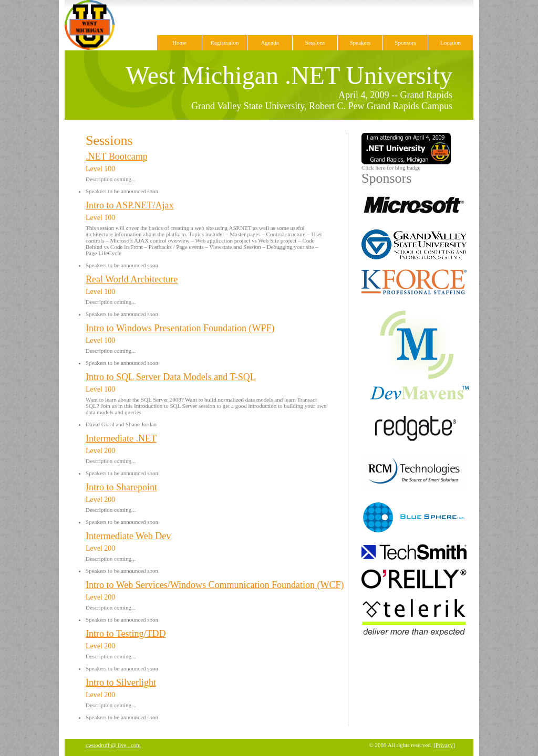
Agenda (270, 43)
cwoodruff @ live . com (113, 745)
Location (451, 43)
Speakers (360, 43)
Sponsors (405, 43)
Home (179, 43)
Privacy (444, 745)
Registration (225, 43)
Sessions (315, 43)
